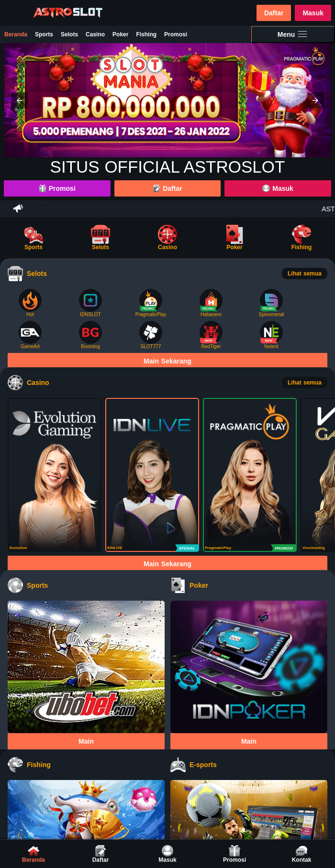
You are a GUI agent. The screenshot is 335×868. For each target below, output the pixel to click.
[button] (20, 100)
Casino (95, 34)
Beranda (16, 34)
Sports (44, 34)
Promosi (176, 34)
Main (86, 741)
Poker (120, 34)
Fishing (146, 34)
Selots (69, 34)
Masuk (313, 13)
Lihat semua (305, 274)
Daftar (274, 13)
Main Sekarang (167, 361)
